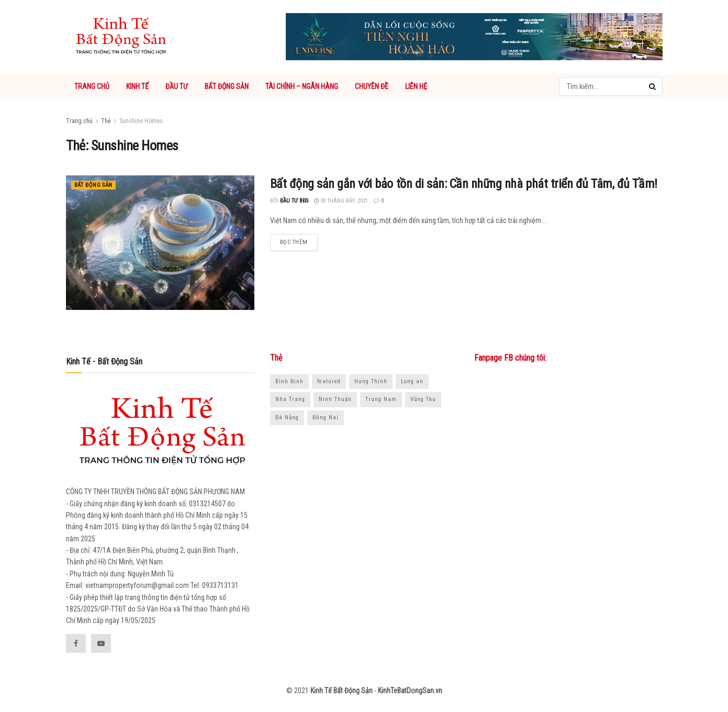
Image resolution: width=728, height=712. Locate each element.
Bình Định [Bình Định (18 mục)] (289, 381)
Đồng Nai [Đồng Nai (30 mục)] (326, 418)
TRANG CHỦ (92, 86)
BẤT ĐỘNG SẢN (227, 86)
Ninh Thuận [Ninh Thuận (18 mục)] (335, 399)
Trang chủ (79, 121)
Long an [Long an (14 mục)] (412, 381)
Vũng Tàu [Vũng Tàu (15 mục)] (423, 399)
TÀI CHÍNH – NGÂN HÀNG (302, 86)
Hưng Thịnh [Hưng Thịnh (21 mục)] (371, 381)
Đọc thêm (294, 242)
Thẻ (106, 121)
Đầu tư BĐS (294, 201)
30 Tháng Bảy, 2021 (341, 201)
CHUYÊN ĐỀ (372, 86)
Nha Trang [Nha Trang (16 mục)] (290, 399)
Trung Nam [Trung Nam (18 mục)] (381, 399)
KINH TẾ (137, 86)
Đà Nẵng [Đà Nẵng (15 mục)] (287, 418)
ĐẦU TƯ (177, 86)
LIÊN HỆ (416, 86)
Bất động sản (93, 185)
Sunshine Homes (141, 121)
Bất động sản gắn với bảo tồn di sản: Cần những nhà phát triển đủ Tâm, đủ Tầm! (464, 184)
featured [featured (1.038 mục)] (329, 381)
